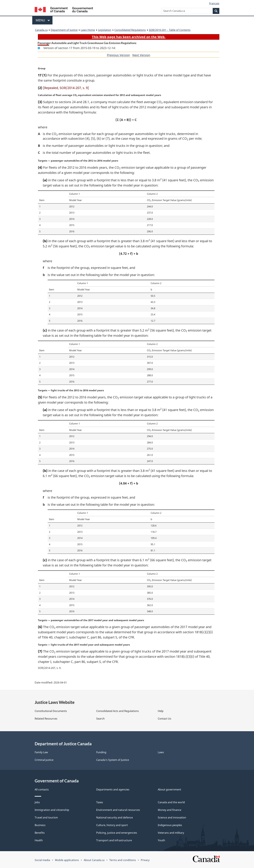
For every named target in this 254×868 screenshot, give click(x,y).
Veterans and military (171, 833)
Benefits (40, 833)
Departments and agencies (113, 789)
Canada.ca (41, 30)
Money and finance (170, 810)
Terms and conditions (123, 860)
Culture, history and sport (112, 825)
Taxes (100, 802)
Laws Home (88, 30)
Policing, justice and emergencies (117, 833)
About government (169, 789)
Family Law (41, 752)
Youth (161, 840)
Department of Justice (64, 30)
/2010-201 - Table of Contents (170, 30)
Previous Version (118, 55)
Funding (101, 752)
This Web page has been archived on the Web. (129, 37)
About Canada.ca (94, 860)
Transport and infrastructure (114, 840)
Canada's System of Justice (113, 760)
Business (40, 825)
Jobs (37, 802)
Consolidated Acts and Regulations (118, 711)
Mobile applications (67, 860)
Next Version (141, 55)
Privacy (145, 860)
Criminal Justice (44, 760)
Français (214, 3)
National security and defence (115, 817)
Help (161, 711)
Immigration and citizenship (52, 810)
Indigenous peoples (170, 825)
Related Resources (46, 719)
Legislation (105, 30)
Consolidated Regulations (130, 30)
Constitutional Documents (51, 711)
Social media (42, 860)
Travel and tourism (46, 817)
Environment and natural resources (118, 810)
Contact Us (165, 719)
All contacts (42, 789)
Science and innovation (172, 817)
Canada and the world (171, 802)
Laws (161, 752)
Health (39, 840)
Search (100, 719)
